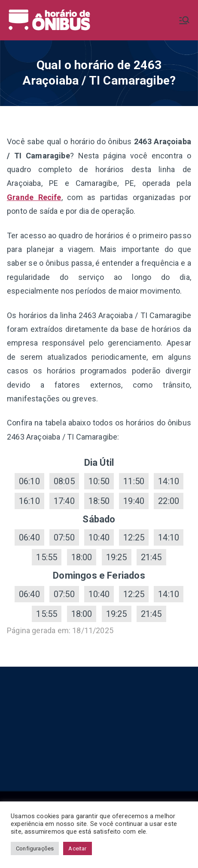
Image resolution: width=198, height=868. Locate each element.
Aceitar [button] (77, 848)
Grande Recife (34, 197)
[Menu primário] (184, 20)
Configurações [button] (35, 848)
